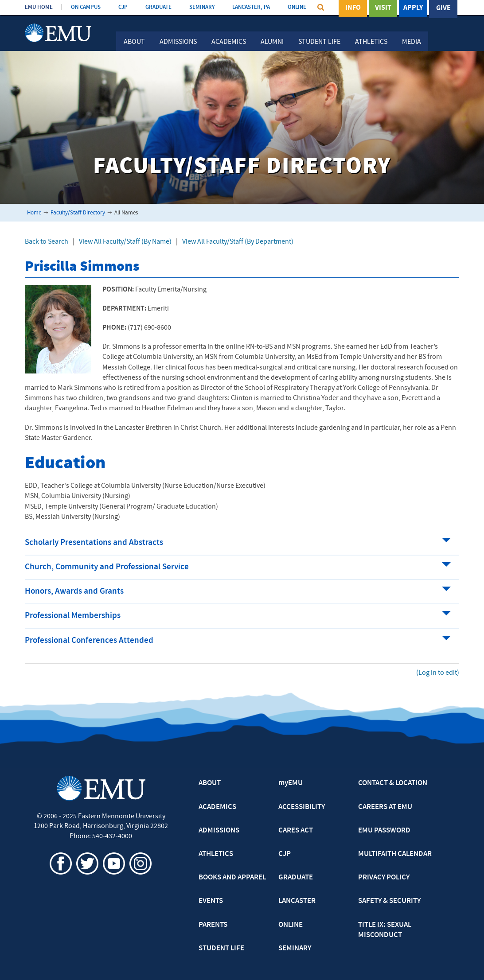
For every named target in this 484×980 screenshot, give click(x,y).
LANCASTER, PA (251, 7)
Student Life (319, 42)
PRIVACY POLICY (384, 878)
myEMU (291, 783)
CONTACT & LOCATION (393, 783)
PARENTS (213, 925)
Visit (383, 8)
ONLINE (297, 7)
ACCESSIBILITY (302, 807)
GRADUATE (158, 7)
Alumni (272, 42)
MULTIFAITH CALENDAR (395, 854)
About (134, 42)
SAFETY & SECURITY (389, 901)
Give (443, 8)
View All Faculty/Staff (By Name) (125, 242)
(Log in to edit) (438, 673)
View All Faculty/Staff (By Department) (238, 242)
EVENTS (211, 901)
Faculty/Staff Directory (78, 213)
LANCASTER (297, 901)
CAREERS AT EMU (385, 807)
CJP (123, 7)
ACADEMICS (217, 807)
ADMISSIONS (219, 831)
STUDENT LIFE (221, 949)
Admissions (178, 42)
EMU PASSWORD (384, 831)
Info (353, 8)
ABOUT (210, 783)
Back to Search (47, 242)
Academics (229, 42)
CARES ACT (296, 831)
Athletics (371, 42)
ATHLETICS (216, 854)
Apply (413, 8)
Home (34, 213)
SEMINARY (202, 7)
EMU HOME (39, 7)
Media (412, 42)
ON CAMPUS (86, 7)
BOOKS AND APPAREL (232, 878)
